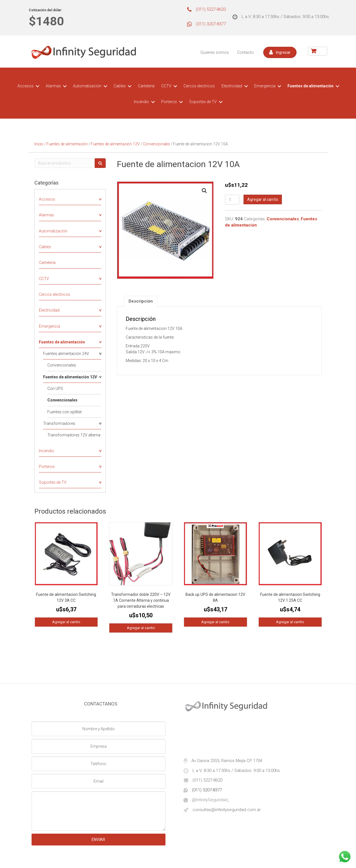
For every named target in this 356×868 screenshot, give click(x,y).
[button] (280, 52)
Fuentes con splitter (65, 412)
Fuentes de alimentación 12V (115, 144)
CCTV (166, 86)
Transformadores (59, 423)
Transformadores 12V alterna (74, 435)
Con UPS (55, 389)
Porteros (169, 102)
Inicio (39, 144)
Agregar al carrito (263, 199)
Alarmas (53, 86)
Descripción (141, 301)
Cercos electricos (199, 86)
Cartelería (146, 86)
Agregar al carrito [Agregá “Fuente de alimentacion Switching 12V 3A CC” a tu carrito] (66, 622)
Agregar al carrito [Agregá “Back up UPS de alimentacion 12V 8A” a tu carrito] (215, 622)
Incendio (141, 102)
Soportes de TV (203, 102)
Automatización (87, 86)
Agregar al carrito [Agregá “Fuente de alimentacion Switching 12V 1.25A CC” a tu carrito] (290, 622)
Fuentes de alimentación (310, 86)
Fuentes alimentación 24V (66, 354)
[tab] (141, 301)
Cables (120, 86)
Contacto (245, 52)
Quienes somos (215, 52)
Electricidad (232, 86)
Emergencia (265, 86)
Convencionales (156, 144)
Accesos (26, 86)
